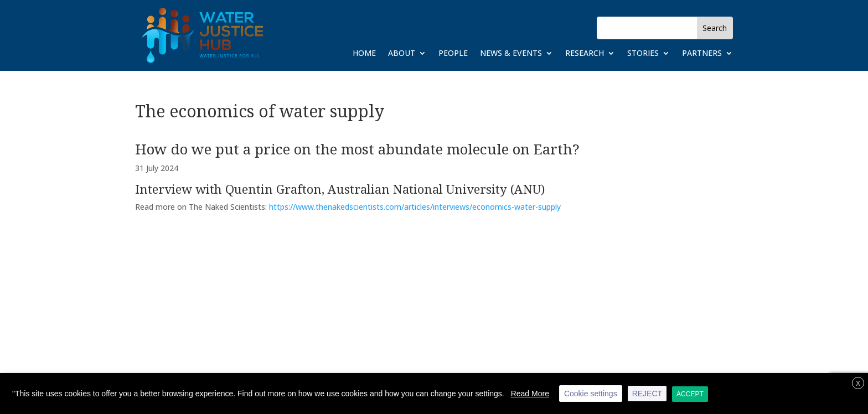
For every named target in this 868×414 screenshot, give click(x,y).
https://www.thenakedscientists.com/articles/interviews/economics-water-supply (415, 207)
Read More (530, 394)
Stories (643, 54)
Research (585, 54)
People (453, 54)
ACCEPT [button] (690, 394)
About (402, 54)
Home (364, 54)
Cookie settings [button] (591, 394)
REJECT (647, 394)
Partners (702, 54)
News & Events (511, 54)
